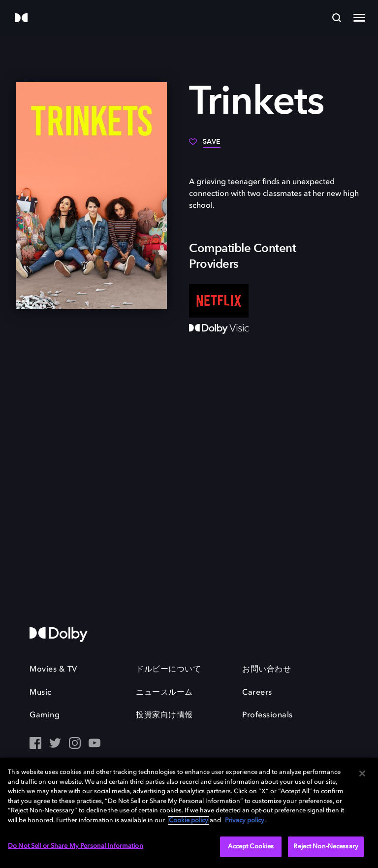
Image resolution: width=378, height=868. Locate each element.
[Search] (337, 18)
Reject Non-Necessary (326, 847)
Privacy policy (245, 820)
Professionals (268, 715)
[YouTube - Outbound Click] (94, 744)
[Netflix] (219, 301)
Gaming (45, 715)
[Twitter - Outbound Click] (55, 744)
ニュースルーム (164, 693)
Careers (257, 693)
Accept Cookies (251, 847)
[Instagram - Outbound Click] (75, 744)
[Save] (205, 145)
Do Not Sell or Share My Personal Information (76, 846)
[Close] (362, 773)
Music (41, 693)
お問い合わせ (267, 670)
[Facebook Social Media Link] (35, 744)
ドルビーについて (168, 670)
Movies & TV (53, 670)
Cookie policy (189, 820)
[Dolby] (21, 18)
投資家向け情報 (164, 715)
